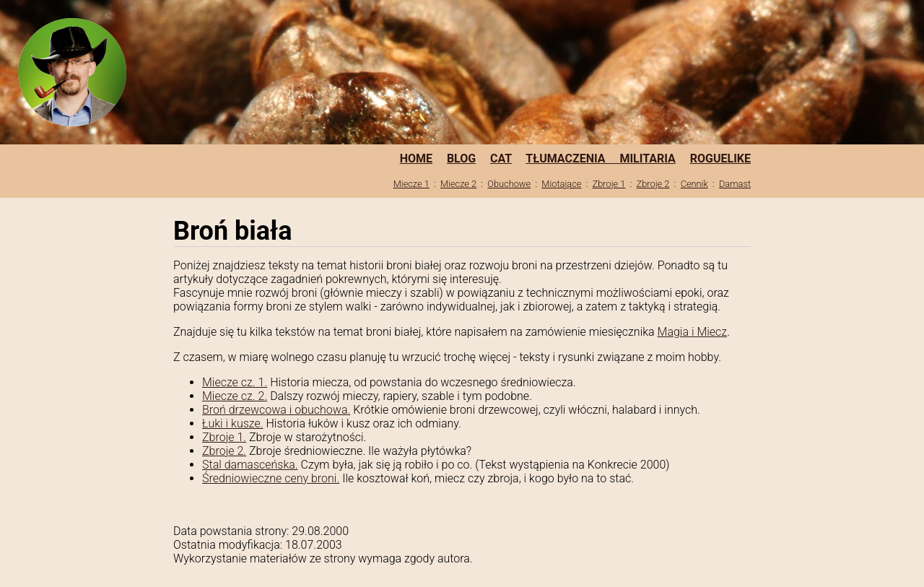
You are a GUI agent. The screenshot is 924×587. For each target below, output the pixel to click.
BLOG (461, 158)
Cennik (694, 184)
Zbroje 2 (653, 184)
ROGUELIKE (720, 158)
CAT (501, 158)
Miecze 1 (411, 184)
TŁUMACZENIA (572, 158)
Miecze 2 (458, 184)
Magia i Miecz (693, 332)
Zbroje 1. (224, 437)
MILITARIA (647, 158)
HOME (416, 158)
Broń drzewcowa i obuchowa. (276, 410)
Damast (735, 184)
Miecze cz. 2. (235, 396)
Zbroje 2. (224, 451)
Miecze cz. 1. (235, 382)
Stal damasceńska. (250, 465)
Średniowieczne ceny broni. (271, 478)
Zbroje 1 (609, 184)
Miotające (561, 184)
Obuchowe (509, 184)
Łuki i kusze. (233, 423)
